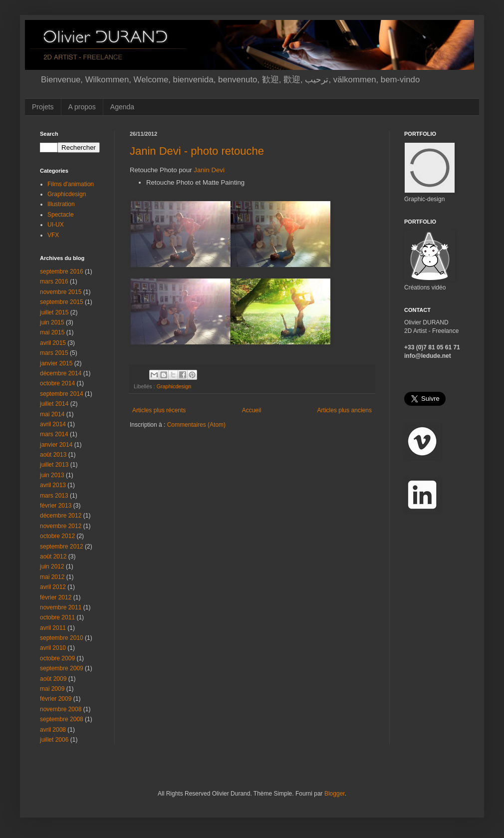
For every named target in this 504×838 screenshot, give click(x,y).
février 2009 (56, 699)
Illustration (61, 204)
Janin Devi (209, 170)
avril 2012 (53, 587)
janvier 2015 (56, 363)
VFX (53, 235)
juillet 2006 (54, 740)
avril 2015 (53, 343)
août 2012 (53, 557)
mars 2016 (54, 281)
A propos (82, 107)
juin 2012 (52, 566)
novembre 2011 (61, 607)
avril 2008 (53, 730)
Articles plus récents (159, 410)
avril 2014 (53, 424)
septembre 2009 (62, 668)
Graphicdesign (174, 386)
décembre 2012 (61, 516)
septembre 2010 (62, 638)
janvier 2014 (56, 445)
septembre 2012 (62, 547)
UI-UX (56, 225)
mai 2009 (52, 689)
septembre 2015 (62, 302)
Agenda (122, 107)
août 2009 (53, 679)
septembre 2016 (62, 272)
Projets (43, 107)
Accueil (252, 410)
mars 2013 (54, 496)
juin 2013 (52, 475)
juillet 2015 (54, 312)
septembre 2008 (62, 719)
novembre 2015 (61, 292)
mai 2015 (52, 332)
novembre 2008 (61, 709)
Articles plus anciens (345, 410)
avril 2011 (53, 628)
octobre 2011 (57, 617)
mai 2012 (52, 577)
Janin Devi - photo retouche (197, 151)
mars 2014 (54, 434)
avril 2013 (53, 485)
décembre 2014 (61, 373)
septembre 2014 (62, 394)
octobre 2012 (57, 536)
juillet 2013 (54, 465)
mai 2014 (52, 414)
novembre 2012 (61, 526)
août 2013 (53, 455)
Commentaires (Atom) (196, 425)
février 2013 (56, 506)
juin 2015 (52, 322)
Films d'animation (71, 184)
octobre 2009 (57, 658)
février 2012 (56, 597)
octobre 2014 (57, 383)
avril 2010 (53, 648)
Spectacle (61, 215)
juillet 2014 (54, 404)
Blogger (335, 794)
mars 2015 (54, 353)
